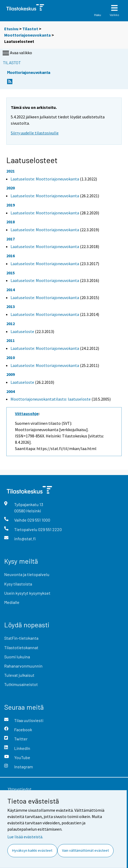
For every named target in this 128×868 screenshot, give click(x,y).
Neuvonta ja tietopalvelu (27, 574)
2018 (11, 222)
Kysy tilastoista (18, 584)
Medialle (12, 602)
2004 (11, 391)
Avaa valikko (17, 53)
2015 (11, 273)
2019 (11, 205)
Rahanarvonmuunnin (23, 666)
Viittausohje (27, 413)
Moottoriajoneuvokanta (27, 35)
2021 (11, 171)
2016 (11, 256)
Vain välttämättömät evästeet (85, 850)
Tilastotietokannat (21, 647)
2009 (11, 374)
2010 (11, 357)
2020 (11, 188)
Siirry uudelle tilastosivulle (35, 133)
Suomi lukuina (17, 657)
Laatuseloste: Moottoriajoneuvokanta (45, 179)
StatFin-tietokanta (21, 638)
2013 (11, 306)
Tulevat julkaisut (19, 675)
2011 (11, 340)
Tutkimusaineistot (21, 684)
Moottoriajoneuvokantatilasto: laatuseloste (51, 399)
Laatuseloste (22, 331)
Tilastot (30, 29)
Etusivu (11, 29)
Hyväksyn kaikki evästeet (32, 850)
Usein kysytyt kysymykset (27, 593)
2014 (11, 290)
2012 (11, 324)
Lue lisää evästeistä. (25, 837)
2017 (11, 239)
